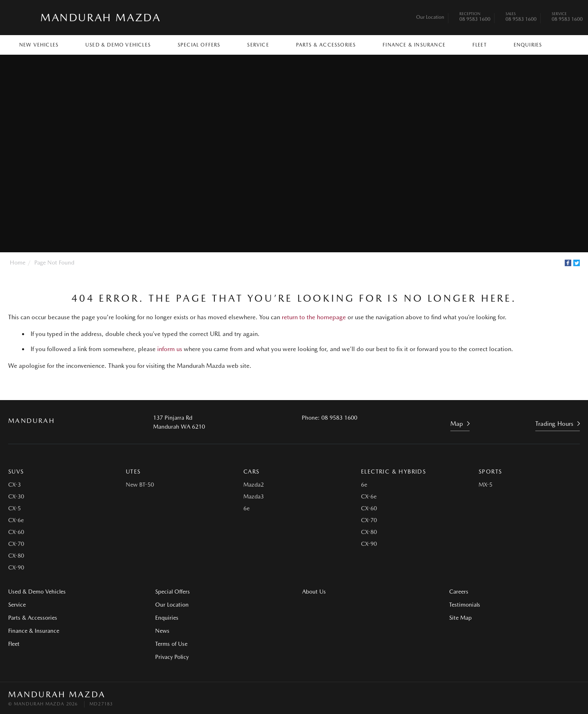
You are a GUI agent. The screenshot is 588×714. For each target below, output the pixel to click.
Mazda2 (254, 485)
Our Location (430, 17)
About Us (314, 592)
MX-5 (486, 485)
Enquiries (528, 45)
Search (564, 44)
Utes (133, 472)
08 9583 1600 (475, 18)
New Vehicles (39, 45)
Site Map (460, 618)
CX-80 (16, 556)
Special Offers (199, 45)
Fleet (480, 45)
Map (457, 424)
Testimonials (465, 605)
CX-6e (16, 520)
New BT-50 (140, 485)
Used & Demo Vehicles (118, 45)
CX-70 (16, 544)
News (162, 631)
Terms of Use (171, 644)
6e (246, 508)
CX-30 (16, 496)
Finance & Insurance (414, 45)
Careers (459, 592)
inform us (170, 349)
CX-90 (16, 567)
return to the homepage (314, 317)
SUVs (16, 472)
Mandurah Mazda (100, 17)
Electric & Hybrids (393, 472)
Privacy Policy (172, 657)
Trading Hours (554, 424)
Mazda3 (254, 496)
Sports (490, 472)
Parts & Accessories (326, 45)
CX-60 (16, 532)
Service (258, 45)
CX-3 (14, 485)
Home (18, 262)
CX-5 (14, 508)
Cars (252, 472)
